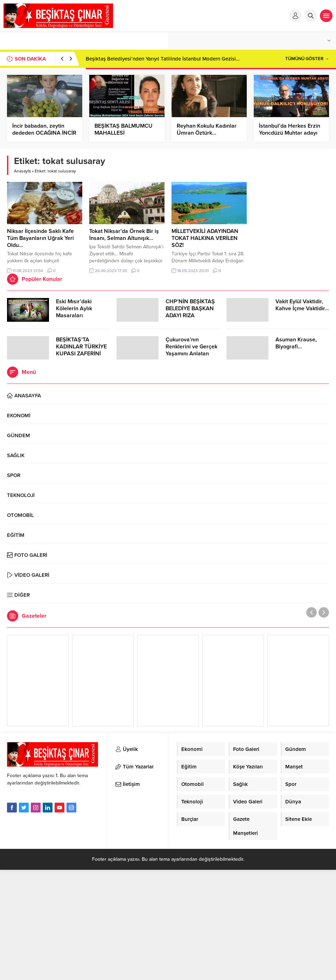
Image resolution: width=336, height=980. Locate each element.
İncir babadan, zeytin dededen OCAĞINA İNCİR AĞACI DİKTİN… (44, 133)
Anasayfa (22, 171)
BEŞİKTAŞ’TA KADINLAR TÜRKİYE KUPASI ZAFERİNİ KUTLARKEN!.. (81, 350)
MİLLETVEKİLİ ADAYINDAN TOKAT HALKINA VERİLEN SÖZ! (205, 238)
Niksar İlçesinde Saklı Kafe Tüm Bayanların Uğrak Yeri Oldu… (40, 238)
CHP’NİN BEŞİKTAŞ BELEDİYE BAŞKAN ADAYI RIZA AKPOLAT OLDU (190, 312)
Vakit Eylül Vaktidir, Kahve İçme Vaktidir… (302, 305)
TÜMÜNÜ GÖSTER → (307, 59)
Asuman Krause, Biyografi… (296, 343)
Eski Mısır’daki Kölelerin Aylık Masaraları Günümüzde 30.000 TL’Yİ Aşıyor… (81, 315)
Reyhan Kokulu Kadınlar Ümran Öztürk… (207, 129)
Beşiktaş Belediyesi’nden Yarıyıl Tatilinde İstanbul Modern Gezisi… (163, 59)
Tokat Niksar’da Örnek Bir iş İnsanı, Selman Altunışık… (124, 235)
